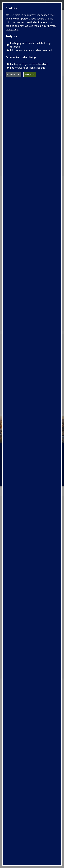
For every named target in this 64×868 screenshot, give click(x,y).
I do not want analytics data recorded (31, 50)
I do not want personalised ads (27, 68)
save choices (14, 74)
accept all (30, 74)
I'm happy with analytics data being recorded (30, 45)
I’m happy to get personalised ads (29, 64)
